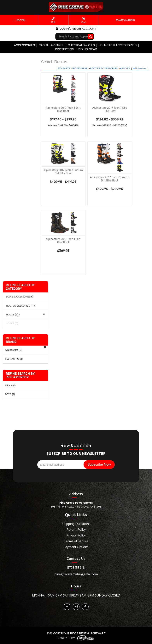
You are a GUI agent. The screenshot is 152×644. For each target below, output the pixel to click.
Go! (90, 36)
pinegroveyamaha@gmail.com (76, 574)
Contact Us (76, 558)
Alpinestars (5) (14, 350)
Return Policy (76, 530)
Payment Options (76, 547)
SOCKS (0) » (13, 323)
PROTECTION (65, 49)
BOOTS (125, 69)
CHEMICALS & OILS (81, 45)
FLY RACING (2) (14, 359)
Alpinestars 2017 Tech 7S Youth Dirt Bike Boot (110, 179)
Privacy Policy (76, 535)
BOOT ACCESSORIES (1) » (20, 306)
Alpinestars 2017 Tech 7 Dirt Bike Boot (110, 109)
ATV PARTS (64, 69)
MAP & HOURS (126, 20)
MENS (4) (10, 385)
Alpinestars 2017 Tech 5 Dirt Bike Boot (63, 109)
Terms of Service (76, 541)
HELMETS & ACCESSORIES (118, 45)
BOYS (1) (10, 394)
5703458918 (76, 568)
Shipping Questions (76, 524)
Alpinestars (140, 69)
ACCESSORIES (24, 45)
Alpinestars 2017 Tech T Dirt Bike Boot (63, 241)
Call (53, 20)
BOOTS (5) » (13, 315)
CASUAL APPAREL (51, 45)
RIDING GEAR (87, 49)
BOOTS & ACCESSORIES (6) (19, 297)
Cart (83, 20)
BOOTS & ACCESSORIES (104, 69)
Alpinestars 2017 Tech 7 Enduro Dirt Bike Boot (63, 172)
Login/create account (76, 28)
